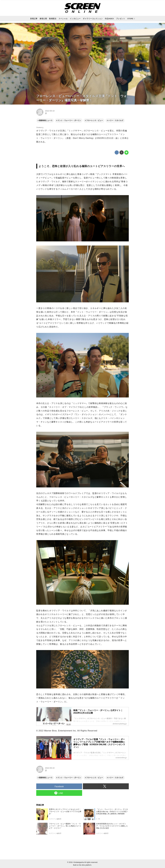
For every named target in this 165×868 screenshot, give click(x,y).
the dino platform (85, 865)
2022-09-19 (50, 111)
